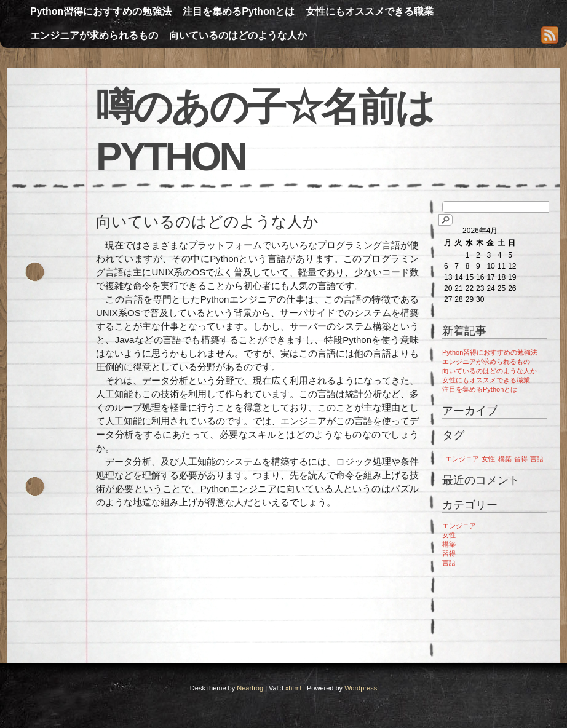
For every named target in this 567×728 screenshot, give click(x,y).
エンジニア (459, 526)
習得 (449, 553)
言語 (449, 563)
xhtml (293, 688)
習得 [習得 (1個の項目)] (521, 459)
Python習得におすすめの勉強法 (101, 11)
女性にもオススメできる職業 (370, 11)
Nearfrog (250, 688)
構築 (449, 544)
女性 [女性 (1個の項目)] (488, 459)
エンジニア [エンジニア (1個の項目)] (462, 459)
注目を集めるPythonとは (239, 11)
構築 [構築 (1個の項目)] (505, 459)
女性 (449, 535)
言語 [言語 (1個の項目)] (537, 459)
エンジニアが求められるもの (94, 35)
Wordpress (361, 688)
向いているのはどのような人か (238, 35)
